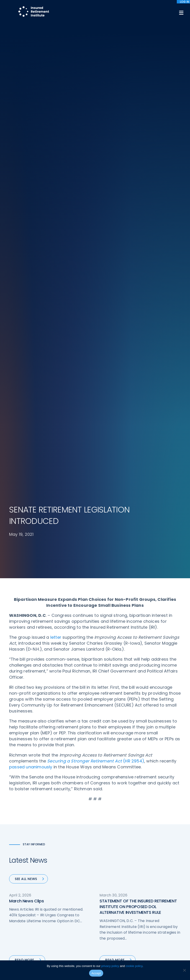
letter (56, 637)
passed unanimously (31, 767)
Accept (96, 973)
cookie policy (134, 966)
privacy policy (110, 966)
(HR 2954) (96, 761)
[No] (184, 970)
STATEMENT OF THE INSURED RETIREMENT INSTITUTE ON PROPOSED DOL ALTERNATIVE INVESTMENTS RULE (138, 907)
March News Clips (26, 901)
